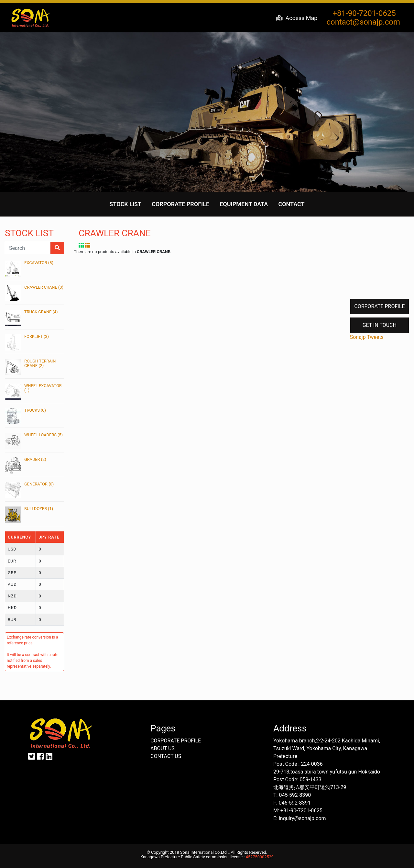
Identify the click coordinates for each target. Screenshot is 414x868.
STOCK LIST (125, 204)
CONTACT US (166, 756)
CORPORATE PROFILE (180, 204)
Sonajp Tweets (367, 337)
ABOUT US (163, 748)
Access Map (297, 18)
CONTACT (291, 204)
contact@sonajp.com (363, 22)
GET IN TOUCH (380, 325)
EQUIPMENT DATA (244, 204)
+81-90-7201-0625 (363, 13)
